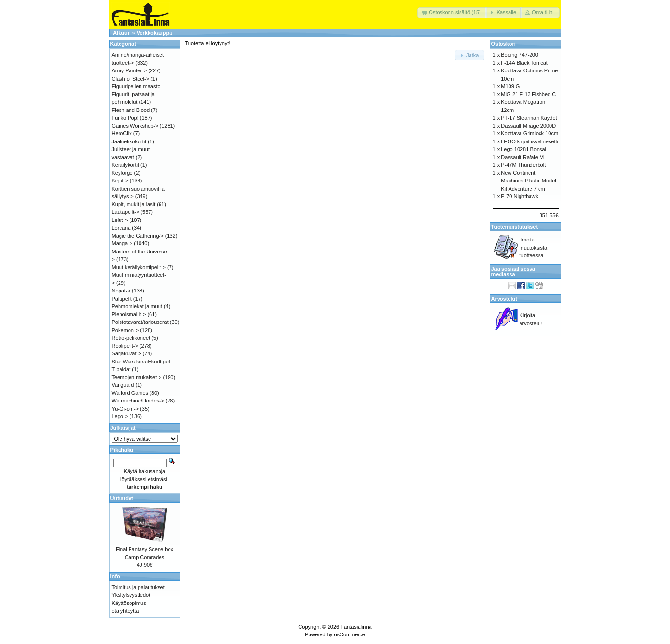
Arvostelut (504, 299)
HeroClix (122, 133)
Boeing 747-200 (520, 55)
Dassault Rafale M (522, 157)
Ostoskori (504, 44)
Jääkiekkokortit (129, 141)
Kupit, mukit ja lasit (134, 204)
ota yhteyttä (125, 611)
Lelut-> (120, 220)
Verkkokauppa (155, 33)
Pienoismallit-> (129, 314)
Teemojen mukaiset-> (137, 377)
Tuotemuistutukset (515, 227)
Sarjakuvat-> (127, 353)
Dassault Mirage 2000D (528, 126)
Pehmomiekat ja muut (137, 306)
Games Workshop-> (135, 126)
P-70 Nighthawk (520, 196)
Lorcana (121, 228)
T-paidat (121, 369)
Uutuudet (122, 498)
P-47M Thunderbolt (523, 165)
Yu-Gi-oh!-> (125, 409)
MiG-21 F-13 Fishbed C (528, 94)
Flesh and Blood (131, 110)
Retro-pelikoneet (131, 338)
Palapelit (122, 299)
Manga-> (122, 243)
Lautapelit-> (126, 212)
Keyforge (122, 173)
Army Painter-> (130, 70)
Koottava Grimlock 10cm (530, 133)
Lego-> (120, 416)
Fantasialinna (356, 627)
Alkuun (122, 33)
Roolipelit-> (125, 346)
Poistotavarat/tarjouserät (140, 322)
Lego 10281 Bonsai (524, 149)
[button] (452, 13)
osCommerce (349, 634)
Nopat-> (121, 291)
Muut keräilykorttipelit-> (139, 267)
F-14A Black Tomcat (524, 63)
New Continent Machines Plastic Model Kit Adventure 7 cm (529, 181)
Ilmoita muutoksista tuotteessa (534, 247)
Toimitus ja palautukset (138, 587)
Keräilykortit (125, 165)
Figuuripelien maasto (136, 86)
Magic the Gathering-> (138, 236)
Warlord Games (130, 393)
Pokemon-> (125, 330)
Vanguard (123, 385)
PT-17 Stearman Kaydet (529, 118)
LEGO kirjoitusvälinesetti (530, 141)
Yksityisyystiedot (131, 595)
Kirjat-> (120, 181)
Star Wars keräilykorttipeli (141, 362)
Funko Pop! (125, 118)
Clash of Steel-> (131, 79)
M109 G (510, 86)
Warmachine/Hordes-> (138, 401)
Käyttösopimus (129, 603)
